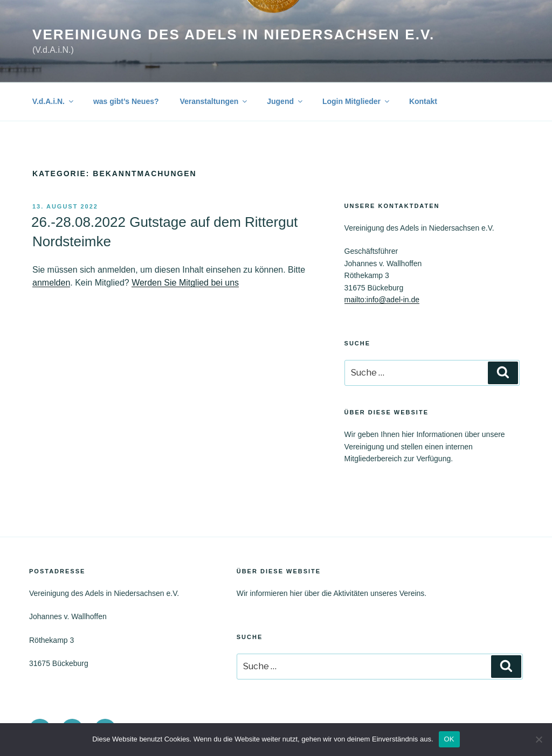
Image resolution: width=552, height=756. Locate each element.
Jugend (285, 101)
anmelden (51, 283)
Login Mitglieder (357, 101)
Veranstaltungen (214, 101)
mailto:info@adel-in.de (382, 300)
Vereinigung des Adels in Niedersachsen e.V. (233, 34)
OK (449, 739)
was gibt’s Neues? (126, 101)
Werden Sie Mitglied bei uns (185, 283)
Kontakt (423, 101)
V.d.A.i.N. (54, 101)
